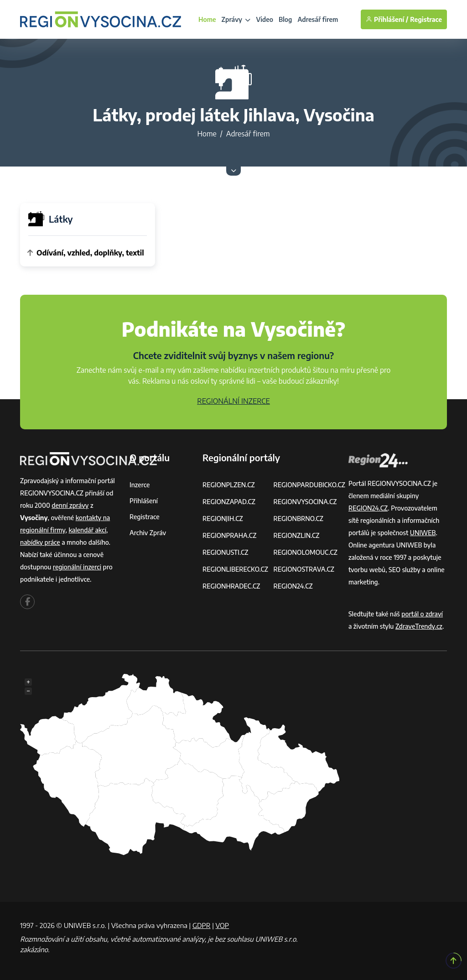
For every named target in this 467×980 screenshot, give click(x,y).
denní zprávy (70, 505)
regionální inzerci (77, 567)
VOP (223, 925)
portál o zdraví (422, 614)
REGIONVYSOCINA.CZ (305, 502)
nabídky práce (40, 542)
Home (207, 19)
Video (265, 19)
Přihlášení (144, 501)
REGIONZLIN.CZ (296, 535)
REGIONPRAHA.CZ (229, 535)
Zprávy (236, 19)
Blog (285, 19)
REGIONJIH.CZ (223, 519)
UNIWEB (423, 533)
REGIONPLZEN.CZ (229, 485)
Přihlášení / (387, 19)
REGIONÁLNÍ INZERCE (233, 401)
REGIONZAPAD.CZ (229, 502)
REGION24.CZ (293, 586)
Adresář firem (318, 19)
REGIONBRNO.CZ (298, 519)
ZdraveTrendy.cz (419, 626)
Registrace (426, 19)
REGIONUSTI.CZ (226, 552)
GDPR (202, 925)
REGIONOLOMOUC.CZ (305, 552)
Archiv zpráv (148, 533)
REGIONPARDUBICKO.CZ (309, 485)
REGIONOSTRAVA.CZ (304, 569)
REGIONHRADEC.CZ (231, 586)
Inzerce (140, 485)
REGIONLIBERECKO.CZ (235, 569)
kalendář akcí (87, 530)
